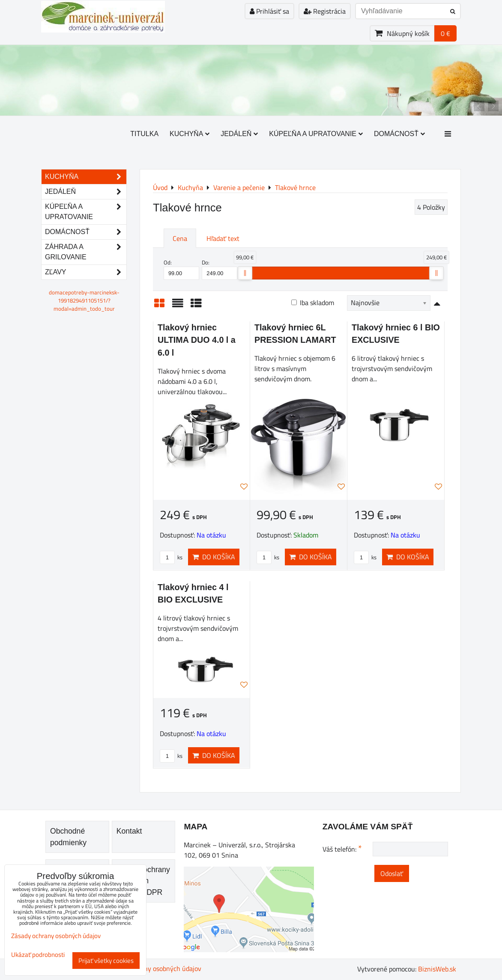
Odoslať (392, 873)
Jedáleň (239, 134)
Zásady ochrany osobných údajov (153, 968)
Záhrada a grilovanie (86, 252)
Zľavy (86, 272)
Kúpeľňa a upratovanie (316, 134)
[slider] (245, 273)
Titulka (144, 134)
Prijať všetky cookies (106, 961)
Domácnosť (399, 134)
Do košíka (214, 557)
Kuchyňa (190, 134)
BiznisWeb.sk (437, 969)
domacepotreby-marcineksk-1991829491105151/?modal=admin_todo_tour (84, 300)
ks (171, 557)
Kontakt (129, 831)
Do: (220, 269)
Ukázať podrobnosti (38, 955)
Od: (181, 269)
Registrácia (325, 11)
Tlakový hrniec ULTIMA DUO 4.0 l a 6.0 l (197, 340)
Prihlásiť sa (269, 11)
